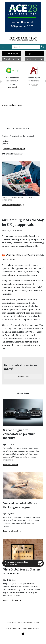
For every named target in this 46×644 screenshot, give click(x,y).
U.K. (4, 157)
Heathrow (14, 275)
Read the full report (12, 465)
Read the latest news (12, 105)
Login (29, 53)
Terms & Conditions (13, 628)
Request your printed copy (13, 205)
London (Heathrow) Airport (14, 149)
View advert (12, 87)
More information (11, 564)
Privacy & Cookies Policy (31, 628)
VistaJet (6, 141)
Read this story (14, 255)
